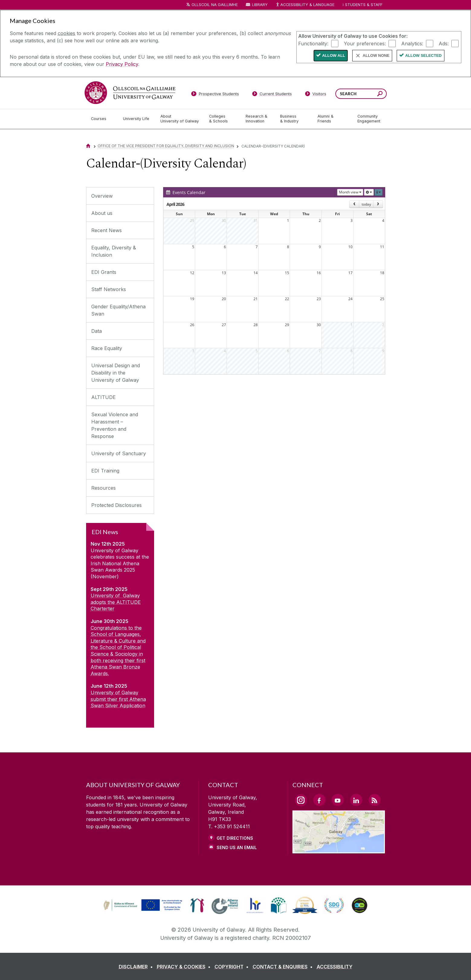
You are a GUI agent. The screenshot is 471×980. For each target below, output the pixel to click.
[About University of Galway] (180, 119)
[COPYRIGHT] (233, 967)
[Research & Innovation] (258, 119)
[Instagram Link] (301, 800)
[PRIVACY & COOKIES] (185, 967)
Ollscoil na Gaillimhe (215, 5)
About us (102, 213)
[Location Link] (339, 850)
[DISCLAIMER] (137, 967)
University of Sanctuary (119, 453)
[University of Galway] (130, 93)
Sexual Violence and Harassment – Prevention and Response (115, 425)
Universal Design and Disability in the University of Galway (116, 373)
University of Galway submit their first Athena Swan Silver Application (118, 699)
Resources (103, 488)
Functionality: (313, 43)
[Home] (88, 146)
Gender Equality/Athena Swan (118, 310)
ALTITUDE (103, 397)
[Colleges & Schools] (222, 119)
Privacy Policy (122, 64)
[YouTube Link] (338, 800)
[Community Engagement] (369, 119)
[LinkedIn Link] (356, 800)
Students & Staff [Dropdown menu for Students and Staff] (364, 5)
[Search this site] (380, 94)
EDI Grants (104, 272)
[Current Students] (272, 95)
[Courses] (102, 119)
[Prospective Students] (215, 95)
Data (97, 331)
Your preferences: (365, 43)
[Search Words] (361, 94)
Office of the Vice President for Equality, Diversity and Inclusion (166, 146)
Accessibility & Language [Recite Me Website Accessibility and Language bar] (305, 5)
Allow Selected (423, 55)
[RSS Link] (375, 800)
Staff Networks (109, 289)
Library (260, 5)
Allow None (376, 55)
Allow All (334, 55)
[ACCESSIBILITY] (335, 967)
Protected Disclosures (116, 505)
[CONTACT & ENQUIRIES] (284, 967)
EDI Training (105, 471)
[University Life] (137, 119)
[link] (142, 905)
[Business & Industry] (294, 119)
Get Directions (235, 838)
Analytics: (412, 43)
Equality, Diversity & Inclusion (114, 251)
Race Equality (107, 348)
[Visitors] (316, 95)
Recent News (106, 230)
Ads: (444, 43)
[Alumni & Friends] (332, 119)
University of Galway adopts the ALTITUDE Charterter (116, 602)
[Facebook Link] (319, 800)
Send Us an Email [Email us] (237, 847)
